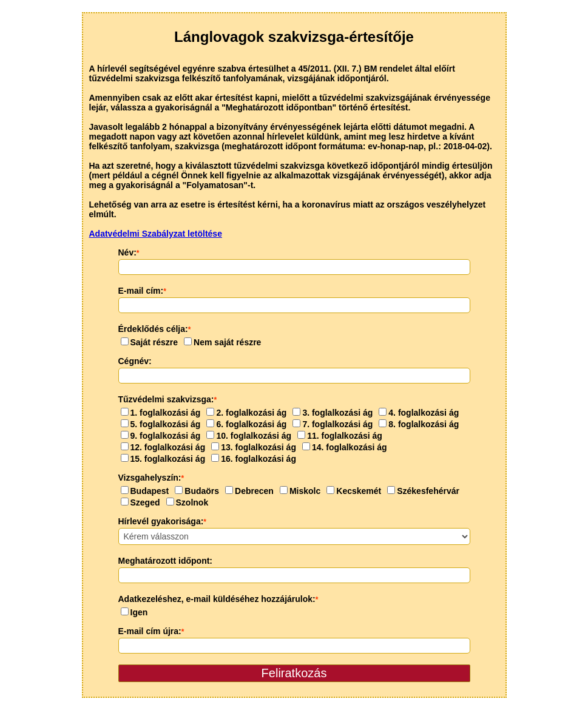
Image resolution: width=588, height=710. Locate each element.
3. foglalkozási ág (333, 413)
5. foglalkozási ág (161, 424)
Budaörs (197, 491)
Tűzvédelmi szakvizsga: (168, 399)
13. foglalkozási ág (254, 447)
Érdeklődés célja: (155, 329)
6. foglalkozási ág (246, 424)
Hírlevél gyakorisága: (163, 521)
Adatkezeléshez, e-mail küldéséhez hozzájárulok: (218, 599)
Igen (134, 612)
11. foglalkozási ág (340, 436)
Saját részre (150, 342)
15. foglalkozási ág (163, 459)
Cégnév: (135, 361)
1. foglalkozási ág (161, 413)
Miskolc (300, 491)
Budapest (145, 491)
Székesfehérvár (423, 491)
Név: (129, 252)
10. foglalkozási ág (249, 436)
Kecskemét (354, 491)
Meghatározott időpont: (166, 561)
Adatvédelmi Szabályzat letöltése (156, 234)
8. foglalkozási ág (419, 424)
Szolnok (188, 502)
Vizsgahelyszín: (151, 478)
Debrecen (249, 491)
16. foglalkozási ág (254, 459)
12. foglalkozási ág (163, 447)
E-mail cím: (142, 291)
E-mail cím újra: (151, 631)
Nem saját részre (222, 342)
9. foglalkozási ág (161, 436)
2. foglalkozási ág (246, 413)
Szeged (140, 502)
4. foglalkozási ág (419, 413)
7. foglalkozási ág (333, 424)
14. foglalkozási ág (345, 447)
